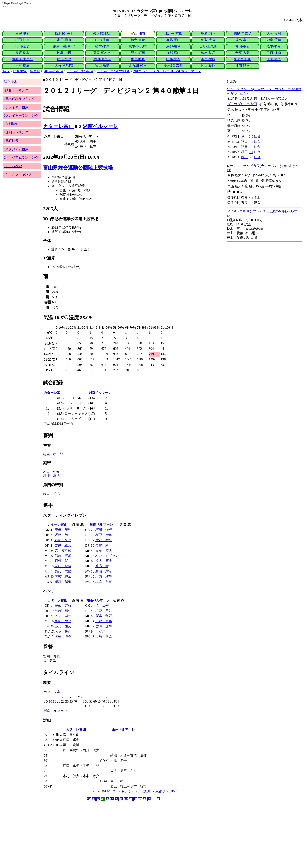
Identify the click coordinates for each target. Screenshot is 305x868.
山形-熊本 (173, 59)
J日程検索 (11, 141)
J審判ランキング (16, 132)
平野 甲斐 (63, 637)
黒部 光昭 (63, 582)
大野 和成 (103, 540)
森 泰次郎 (63, 550)
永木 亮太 (103, 561)
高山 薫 (102, 566)
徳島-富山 (243, 40)
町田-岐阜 (22, 40)
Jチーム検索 (13, 166)
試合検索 (20, 71)
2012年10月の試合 (80, 71)
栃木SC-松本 (64, 33)
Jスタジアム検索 (16, 149)
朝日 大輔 (63, 571)
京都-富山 (173, 53)
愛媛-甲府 (22, 33)
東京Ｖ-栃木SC (64, 46)
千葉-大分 (243, 53)
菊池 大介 (103, 571)
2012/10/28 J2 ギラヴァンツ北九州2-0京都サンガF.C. (139, 791)
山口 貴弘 (103, 611)
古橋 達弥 (103, 637)
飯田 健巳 (63, 606)
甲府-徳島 (22, 66)
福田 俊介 (63, 540)
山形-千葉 (102, 40)
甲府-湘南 (274, 53)
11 (135, 799)
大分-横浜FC (64, 66)
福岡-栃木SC (102, 53)
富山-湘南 (138, 33)
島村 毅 (102, 545)
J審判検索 (11, 124)
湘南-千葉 (274, 40)
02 (94, 799)
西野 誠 (61, 561)
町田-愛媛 (22, 46)
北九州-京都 (173, 33)
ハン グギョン (107, 556)
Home (6, 7)
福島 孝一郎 (53, 454)
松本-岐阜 (274, 46)
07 (117, 799)
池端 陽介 (63, 611)
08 (121, 799)
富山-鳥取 (102, 66)
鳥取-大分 (208, 40)
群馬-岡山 (173, 40)
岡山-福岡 (208, 66)
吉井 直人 (63, 545)
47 (159, 799)
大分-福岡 (274, 33)
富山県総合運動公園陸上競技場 (78, 168)
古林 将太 (103, 550)
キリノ (100, 631)
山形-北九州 (208, 46)
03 (98, 799)
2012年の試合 (53, 71)
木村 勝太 (63, 576)
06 (112, 799)
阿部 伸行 (103, 530)
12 (140, 799)
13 (145, 799)
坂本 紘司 (103, 616)
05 (108, 799)
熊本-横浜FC (138, 46)
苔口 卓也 (63, 566)
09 (126, 799)
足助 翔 (61, 535)
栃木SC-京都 (173, 66)
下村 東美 (103, 621)
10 (131, 799)
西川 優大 (63, 626)
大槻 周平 (103, 576)
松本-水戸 (102, 46)
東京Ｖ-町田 (243, 59)
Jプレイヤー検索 (16, 107)
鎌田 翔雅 (103, 535)
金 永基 (102, 606)
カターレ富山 (58, 126)
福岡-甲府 (243, 46)
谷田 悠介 (63, 621)
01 (89, 799)
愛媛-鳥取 (22, 53)
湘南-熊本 (243, 66)
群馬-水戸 (64, 59)
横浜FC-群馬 (102, 33)
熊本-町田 (138, 53)
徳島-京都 (138, 40)
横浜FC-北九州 (22, 59)
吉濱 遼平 (103, 626)
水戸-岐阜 (138, 59)
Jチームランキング (18, 174)
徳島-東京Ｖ (243, 33)
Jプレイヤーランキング (21, 115)
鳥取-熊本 (208, 33)
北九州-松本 (138, 66)
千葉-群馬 (274, 59)
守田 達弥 (63, 530)
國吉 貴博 (63, 556)
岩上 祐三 (103, 582)
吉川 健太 (63, 616)
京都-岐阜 (173, 46)
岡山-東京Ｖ (102, 59)
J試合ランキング (16, 90)
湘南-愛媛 (208, 59)
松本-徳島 (208, 53)
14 (149, 799)
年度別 (35, 71)
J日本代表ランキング (19, 99)
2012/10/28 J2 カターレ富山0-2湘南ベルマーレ (167, 71)
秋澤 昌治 (51, 476)
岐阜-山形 (64, 53)
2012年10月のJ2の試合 (113, 71)
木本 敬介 (63, 631)
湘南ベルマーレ (100, 126)
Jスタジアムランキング (21, 157)
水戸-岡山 (64, 40)
